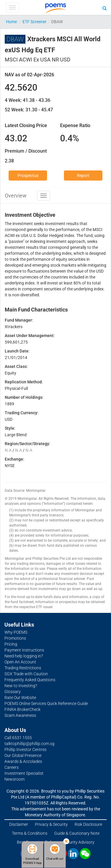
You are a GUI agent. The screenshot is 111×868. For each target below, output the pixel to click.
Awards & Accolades (23, 761)
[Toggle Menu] (12, 7)
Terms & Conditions (30, 833)
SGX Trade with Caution (26, 674)
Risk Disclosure (88, 824)
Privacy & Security (51, 824)
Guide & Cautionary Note (77, 833)
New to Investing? (21, 686)
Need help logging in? (24, 656)
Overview (16, 196)
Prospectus (28, 176)
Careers (12, 767)
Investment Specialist (24, 773)
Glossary (13, 692)
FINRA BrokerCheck (22, 709)
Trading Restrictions (23, 668)
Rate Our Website (20, 698)
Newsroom (15, 779)
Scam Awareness (20, 715)
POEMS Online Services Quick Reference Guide (46, 703)
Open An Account (20, 662)
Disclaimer (19, 824)
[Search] (104, 8)
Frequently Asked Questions (30, 680)
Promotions (15, 638)
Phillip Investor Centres (25, 750)
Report (83, 176)
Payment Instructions (24, 650)
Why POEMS (16, 632)
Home (11, 22)
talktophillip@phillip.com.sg (29, 744)
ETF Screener (34, 22)
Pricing (11, 644)
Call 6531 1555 (18, 738)
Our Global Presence (23, 755)
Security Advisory (79, 842)
